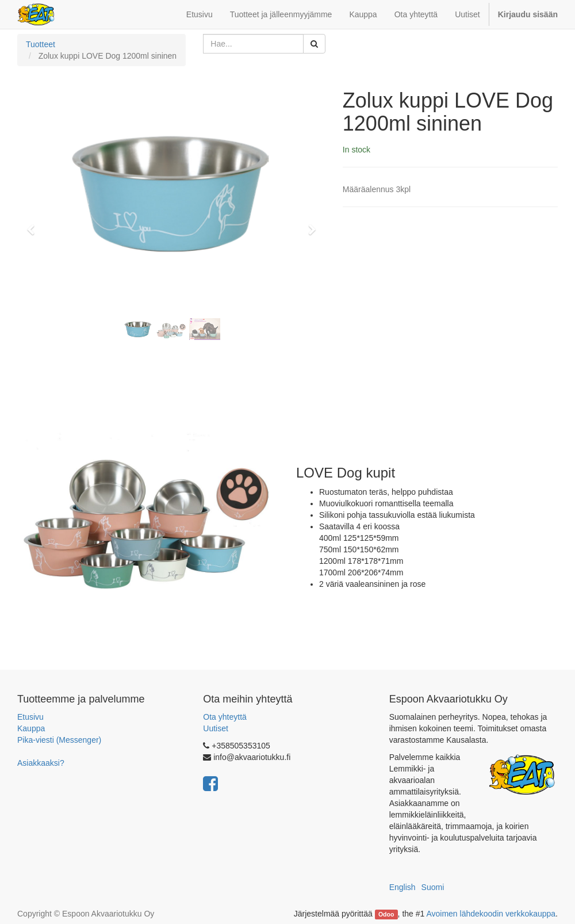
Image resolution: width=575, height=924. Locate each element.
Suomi (433, 887)
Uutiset (216, 728)
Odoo (386, 914)
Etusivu (30, 717)
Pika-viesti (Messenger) (59, 740)
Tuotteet (41, 44)
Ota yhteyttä (225, 717)
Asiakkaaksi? (41, 763)
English (402, 887)
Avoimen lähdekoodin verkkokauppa (491, 914)
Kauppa (31, 728)
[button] (34, 224)
